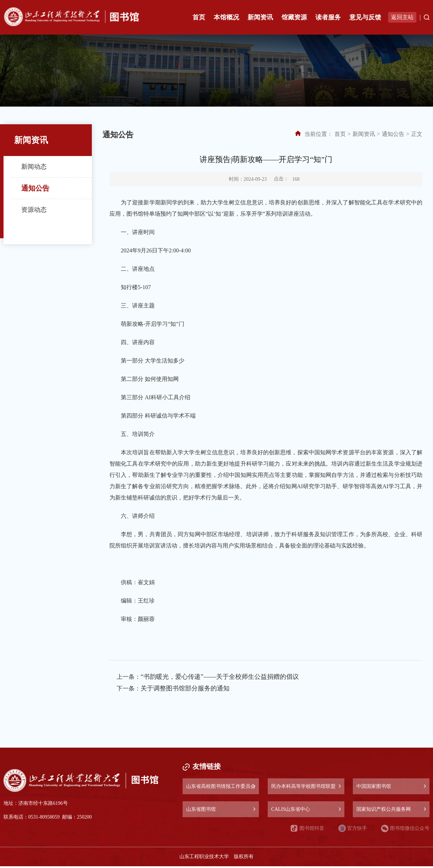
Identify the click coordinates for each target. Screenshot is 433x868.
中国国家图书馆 (374, 788)
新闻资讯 (260, 17)
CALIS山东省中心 (291, 811)
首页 (199, 17)
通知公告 (35, 188)
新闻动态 (34, 167)
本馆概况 (226, 17)
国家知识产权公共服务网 (384, 811)
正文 (417, 134)
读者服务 (328, 17)
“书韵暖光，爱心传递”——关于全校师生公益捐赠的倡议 (221, 677)
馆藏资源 (294, 17)
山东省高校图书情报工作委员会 (221, 788)
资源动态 (34, 210)
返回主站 (402, 17)
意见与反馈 (365, 17)
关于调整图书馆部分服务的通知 (186, 690)
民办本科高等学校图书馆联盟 (303, 788)
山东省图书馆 (201, 811)
